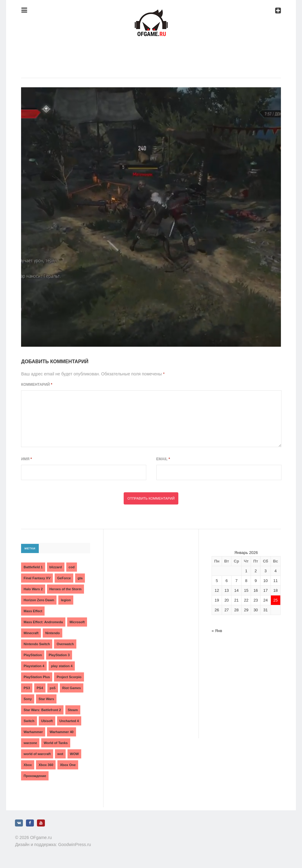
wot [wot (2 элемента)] (60, 754)
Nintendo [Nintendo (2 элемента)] (53, 633)
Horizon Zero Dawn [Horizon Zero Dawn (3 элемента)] (39, 600)
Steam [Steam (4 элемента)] (73, 710)
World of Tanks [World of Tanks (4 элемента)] (56, 743)
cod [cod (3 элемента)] (72, 567)
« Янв (217, 631)
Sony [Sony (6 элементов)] (28, 699)
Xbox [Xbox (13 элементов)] (28, 765)
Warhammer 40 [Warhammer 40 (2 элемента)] (61, 732)
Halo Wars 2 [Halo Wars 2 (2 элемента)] (33, 589)
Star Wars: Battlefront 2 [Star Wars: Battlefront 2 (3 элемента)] (42, 710)
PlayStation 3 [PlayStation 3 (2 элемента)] (59, 655)
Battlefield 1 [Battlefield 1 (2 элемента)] (33, 567)
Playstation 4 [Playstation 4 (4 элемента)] (34, 666)
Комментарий (37, 385)
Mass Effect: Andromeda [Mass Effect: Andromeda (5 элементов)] (43, 622)
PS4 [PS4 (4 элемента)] (40, 688)
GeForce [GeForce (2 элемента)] (64, 578)
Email (163, 459)
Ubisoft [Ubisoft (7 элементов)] (47, 721)
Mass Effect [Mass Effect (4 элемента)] (33, 611)
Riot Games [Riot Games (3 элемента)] (72, 688)
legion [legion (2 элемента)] (66, 600)
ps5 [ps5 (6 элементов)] (53, 688)
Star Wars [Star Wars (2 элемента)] (46, 699)
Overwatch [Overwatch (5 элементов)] (65, 644)
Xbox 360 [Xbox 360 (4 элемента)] (46, 765)
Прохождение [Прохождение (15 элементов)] (35, 776)
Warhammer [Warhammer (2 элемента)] (33, 732)
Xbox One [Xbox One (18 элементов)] (68, 765)
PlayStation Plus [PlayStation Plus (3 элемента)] (37, 677)
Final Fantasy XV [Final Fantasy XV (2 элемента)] (37, 578)
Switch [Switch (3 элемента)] (29, 721)
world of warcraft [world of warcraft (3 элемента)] (37, 754)
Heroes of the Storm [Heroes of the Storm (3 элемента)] (65, 589)
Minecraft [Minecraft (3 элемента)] (31, 633)
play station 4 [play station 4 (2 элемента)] (62, 666)
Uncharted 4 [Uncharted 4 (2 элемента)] (69, 721)
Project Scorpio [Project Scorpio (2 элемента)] (69, 677)
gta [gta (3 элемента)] (80, 578)
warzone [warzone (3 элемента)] (30, 743)
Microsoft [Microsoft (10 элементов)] (77, 622)
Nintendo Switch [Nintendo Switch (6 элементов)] (37, 644)
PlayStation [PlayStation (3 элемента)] (33, 655)
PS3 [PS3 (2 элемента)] (27, 688)
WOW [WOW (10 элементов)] (74, 754)
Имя (26, 459)
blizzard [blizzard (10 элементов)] (56, 567)
